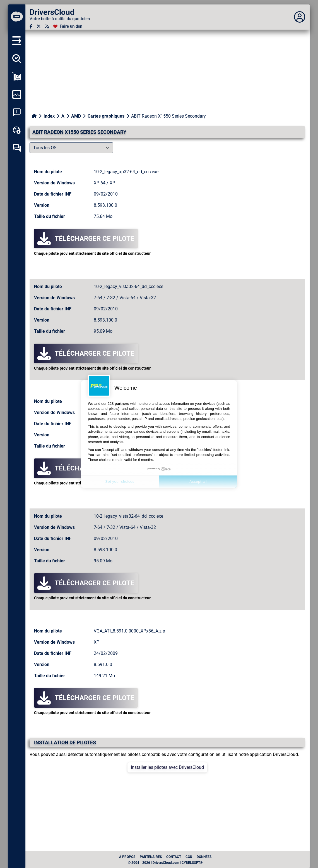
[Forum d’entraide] (17, 148)
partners (122, 404)
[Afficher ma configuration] (17, 77)
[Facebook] (31, 26)
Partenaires (151, 857)
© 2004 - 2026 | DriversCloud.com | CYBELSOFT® (165, 863)
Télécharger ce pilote (86, 239)
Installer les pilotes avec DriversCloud (167, 767)
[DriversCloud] (17, 17)
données (204, 857)
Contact (174, 857)
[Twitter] (39, 26)
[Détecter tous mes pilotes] (17, 59)
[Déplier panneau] (300, 17)
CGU (189, 857)
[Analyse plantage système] (17, 112)
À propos (127, 857)
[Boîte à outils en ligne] (17, 130)
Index (49, 116)
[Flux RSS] (47, 26)
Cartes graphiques (106, 116)
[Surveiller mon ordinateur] (17, 94)
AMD (76, 116)
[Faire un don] (68, 26)
